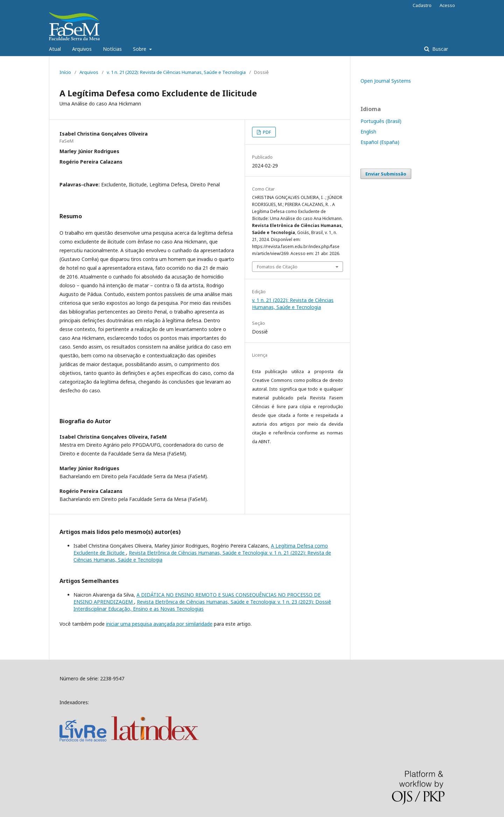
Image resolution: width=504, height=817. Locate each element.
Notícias (112, 49)
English (368, 132)
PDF (266, 132)
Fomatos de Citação (277, 267)
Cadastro (422, 5)
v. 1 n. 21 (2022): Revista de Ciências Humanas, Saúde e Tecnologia (176, 72)
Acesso (447, 5)
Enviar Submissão (386, 174)
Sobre (140, 49)
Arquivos (82, 49)
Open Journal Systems (386, 81)
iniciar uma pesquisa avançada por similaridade (159, 624)
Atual (55, 49)
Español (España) (380, 142)
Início (65, 72)
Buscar (439, 49)
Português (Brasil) (381, 121)
